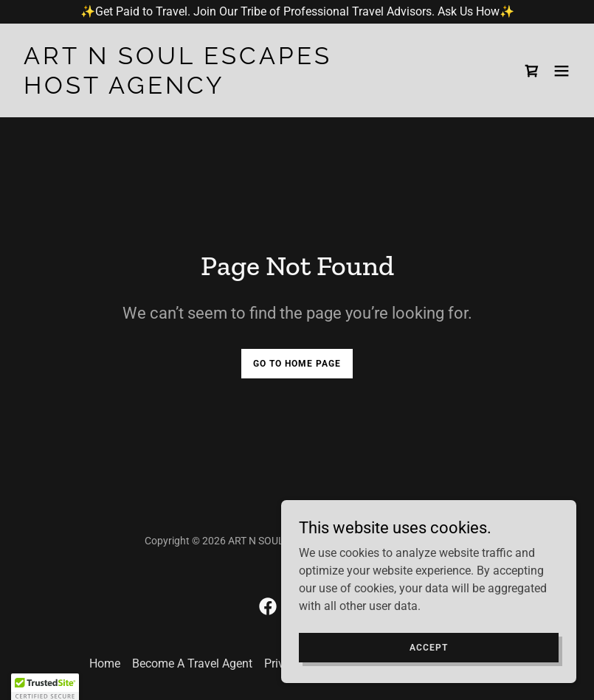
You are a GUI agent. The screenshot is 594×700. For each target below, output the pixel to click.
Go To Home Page (297, 364)
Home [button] (105, 663)
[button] (562, 71)
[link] (178, 90)
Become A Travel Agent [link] (192, 663)
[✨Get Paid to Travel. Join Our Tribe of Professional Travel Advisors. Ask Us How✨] (297, 12)
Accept (429, 647)
